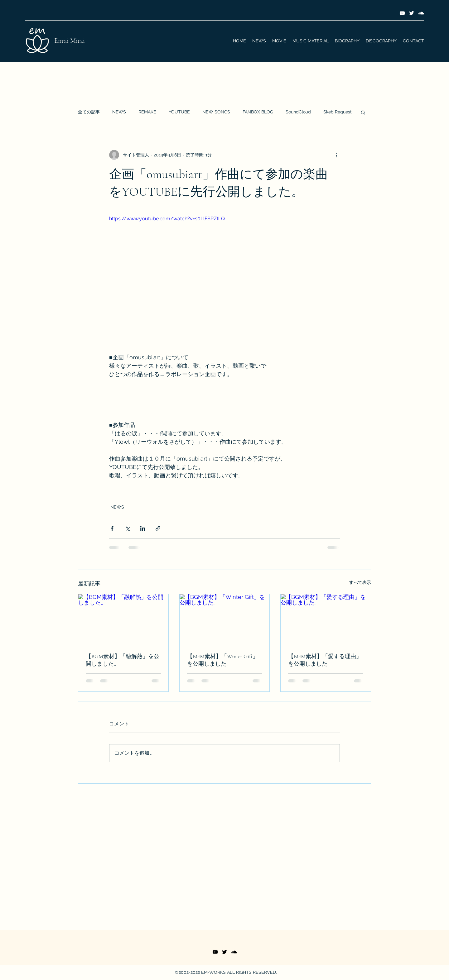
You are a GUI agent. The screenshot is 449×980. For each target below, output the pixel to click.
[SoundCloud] (421, 13)
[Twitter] (412, 13)
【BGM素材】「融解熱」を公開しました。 (123, 660)
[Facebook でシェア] (112, 528)
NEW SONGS (216, 112)
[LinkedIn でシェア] (143, 528)
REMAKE (147, 112)
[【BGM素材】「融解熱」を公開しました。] (123, 619)
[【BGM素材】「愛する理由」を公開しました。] (326, 619)
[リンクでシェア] (158, 528)
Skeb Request (338, 112)
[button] (363, 112)
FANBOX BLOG (258, 112)
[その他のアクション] (336, 155)
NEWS (119, 112)
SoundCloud (298, 112)
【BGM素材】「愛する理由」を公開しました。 (325, 660)
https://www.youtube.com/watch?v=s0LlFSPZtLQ (167, 219)
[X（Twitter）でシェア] (127, 528)
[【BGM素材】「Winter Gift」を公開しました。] (225, 619)
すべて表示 (360, 582)
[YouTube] (402, 13)
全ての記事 (89, 112)
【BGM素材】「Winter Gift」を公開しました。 (223, 660)
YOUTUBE (179, 112)
